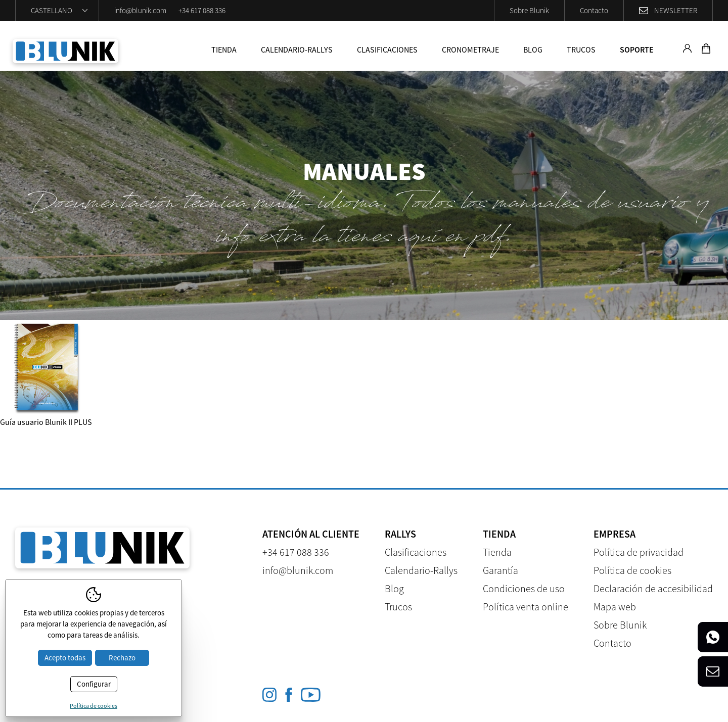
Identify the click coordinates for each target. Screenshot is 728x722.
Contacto (594, 10)
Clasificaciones (387, 50)
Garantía (500, 570)
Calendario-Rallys (297, 50)
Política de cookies (632, 570)
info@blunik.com (140, 10)
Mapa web (615, 607)
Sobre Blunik (529, 10)
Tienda (224, 50)
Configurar (94, 684)
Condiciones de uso (524, 588)
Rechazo (122, 658)
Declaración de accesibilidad (653, 588)
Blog (533, 50)
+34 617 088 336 (202, 10)
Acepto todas (65, 658)
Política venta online (526, 607)
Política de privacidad (639, 552)
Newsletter (676, 10)
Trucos (581, 50)
